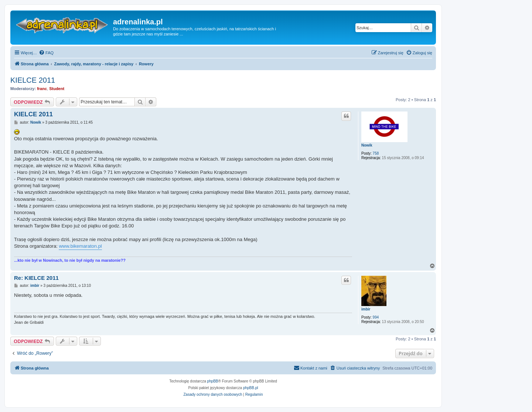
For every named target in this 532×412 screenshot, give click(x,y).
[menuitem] (46, 53)
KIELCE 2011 (33, 80)
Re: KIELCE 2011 (36, 278)
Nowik (367, 145)
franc (42, 89)
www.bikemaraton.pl (80, 246)
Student (57, 89)
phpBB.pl (251, 388)
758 (376, 153)
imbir (366, 309)
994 (376, 317)
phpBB (213, 381)
